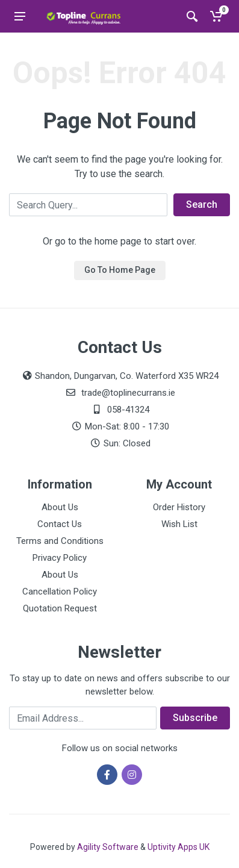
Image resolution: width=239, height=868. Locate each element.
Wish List (179, 524)
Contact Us (60, 524)
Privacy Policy (60, 558)
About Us (60, 507)
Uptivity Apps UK (178, 847)
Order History (179, 507)
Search (202, 205)
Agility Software (108, 847)
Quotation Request (60, 608)
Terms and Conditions (60, 541)
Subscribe (195, 718)
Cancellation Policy (60, 592)
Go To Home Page (120, 270)
